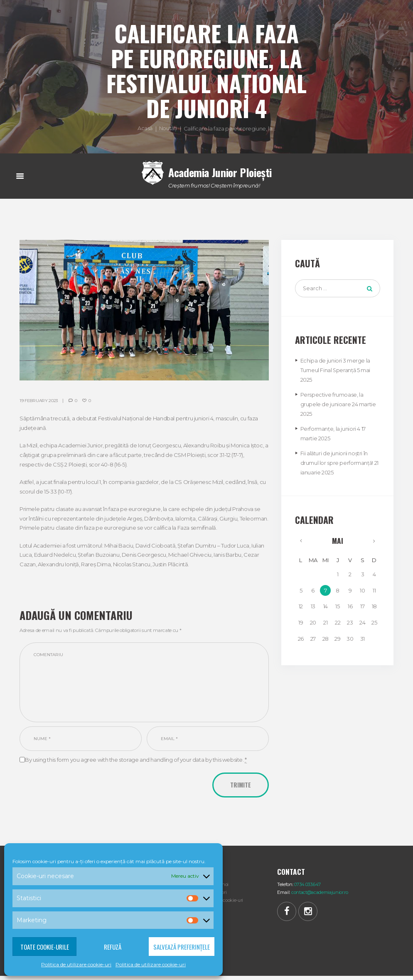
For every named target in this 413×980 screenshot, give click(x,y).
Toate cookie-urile (45, 947)
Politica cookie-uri (225, 903)
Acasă (145, 128)
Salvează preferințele (182, 947)
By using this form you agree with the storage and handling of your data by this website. (136, 763)
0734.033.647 (308, 888)
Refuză (113, 947)
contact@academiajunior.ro (321, 896)
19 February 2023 (39, 401)
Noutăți (168, 128)
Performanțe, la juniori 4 (330, 429)
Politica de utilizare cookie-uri (76, 964)
